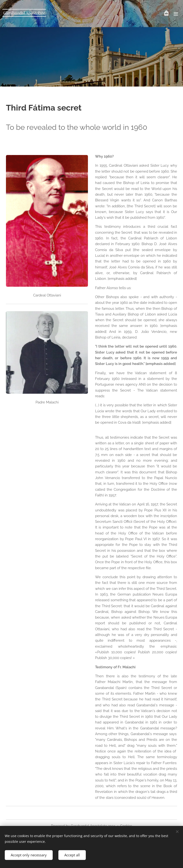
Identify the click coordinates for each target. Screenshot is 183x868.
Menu (176, 14)
